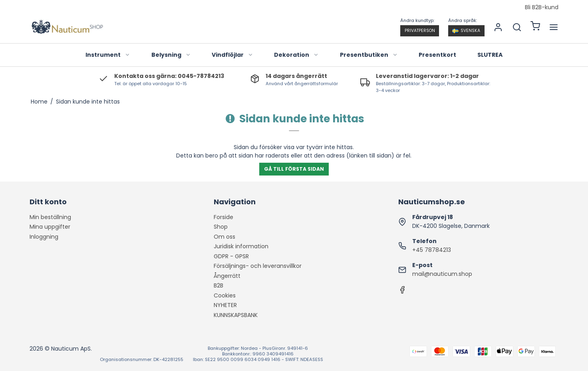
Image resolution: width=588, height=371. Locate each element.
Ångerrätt (227, 276)
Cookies (225, 295)
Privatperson (420, 31)
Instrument (108, 55)
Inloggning (44, 237)
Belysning (171, 55)
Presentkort (437, 55)
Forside (223, 217)
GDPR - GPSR (231, 256)
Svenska (466, 31)
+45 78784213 (432, 250)
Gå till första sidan (294, 169)
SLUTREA (490, 55)
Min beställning (50, 217)
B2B (219, 285)
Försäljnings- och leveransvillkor (258, 266)
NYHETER (225, 305)
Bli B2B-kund (542, 8)
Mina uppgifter (50, 227)
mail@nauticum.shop (442, 274)
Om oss (224, 237)
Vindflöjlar (232, 55)
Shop (221, 227)
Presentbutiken (369, 55)
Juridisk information (241, 246)
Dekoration (296, 55)
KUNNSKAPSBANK (236, 315)
